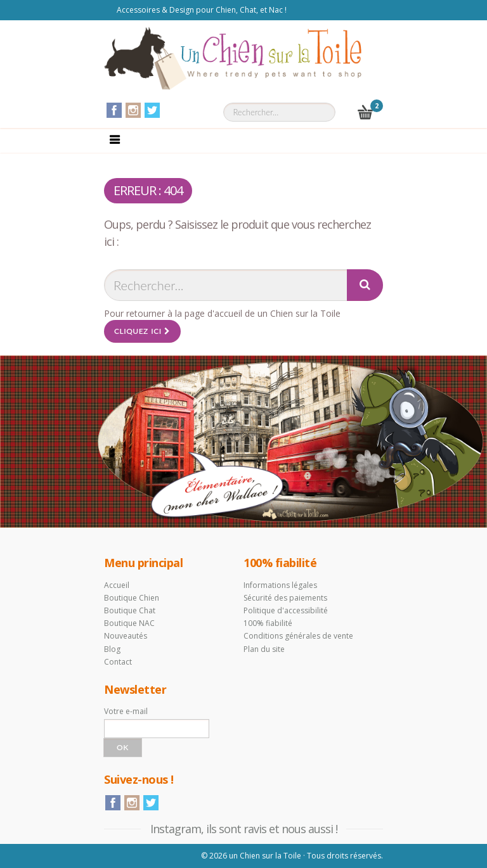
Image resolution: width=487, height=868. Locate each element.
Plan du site (264, 649)
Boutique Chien (132, 598)
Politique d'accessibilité (286, 610)
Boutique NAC (129, 623)
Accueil (117, 585)
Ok (123, 747)
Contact (118, 662)
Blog (112, 649)
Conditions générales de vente (298, 636)
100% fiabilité (268, 623)
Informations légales (280, 585)
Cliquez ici (142, 331)
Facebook (114, 110)
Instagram (133, 110)
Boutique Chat (130, 610)
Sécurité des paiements (285, 598)
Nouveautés (126, 636)
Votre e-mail (126, 711)
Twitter (152, 110)
